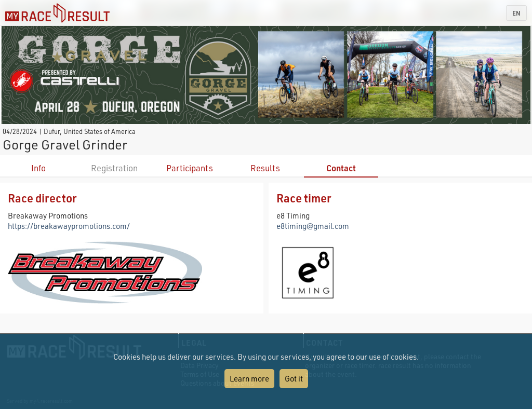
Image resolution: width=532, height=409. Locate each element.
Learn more (249, 378)
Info (38, 168)
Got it (294, 378)
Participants (190, 168)
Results (265, 168)
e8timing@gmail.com (313, 226)
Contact (341, 168)
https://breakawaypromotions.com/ (69, 226)
